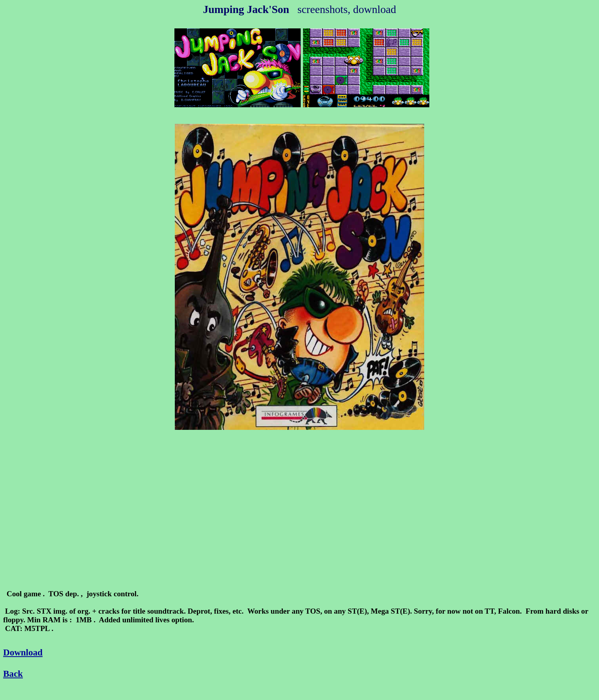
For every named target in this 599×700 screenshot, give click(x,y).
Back (13, 674)
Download (23, 652)
